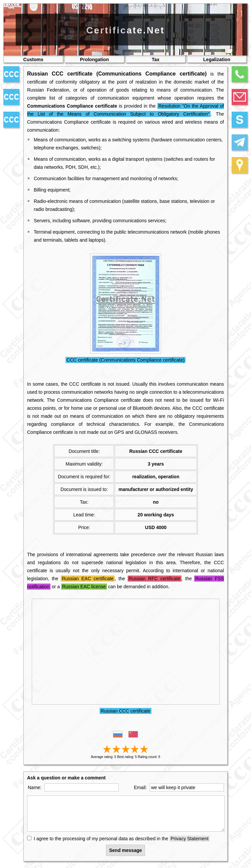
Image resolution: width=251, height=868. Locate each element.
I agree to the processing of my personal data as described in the (122, 839)
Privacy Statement (190, 839)
